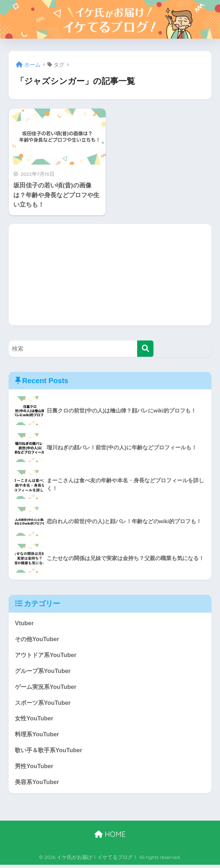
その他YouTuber (38, 640)
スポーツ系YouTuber (44, 704)
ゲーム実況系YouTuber (47, 688)
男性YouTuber (35, 769)
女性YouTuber (35, 720)
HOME (110, 837)
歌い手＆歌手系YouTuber (50, 753)
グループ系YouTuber (44, 672)
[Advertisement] (110, 275)
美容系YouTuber (38, 785)
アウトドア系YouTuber (47, 656)
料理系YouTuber (38, 736)
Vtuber (24, 623)
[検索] (145, 349)
